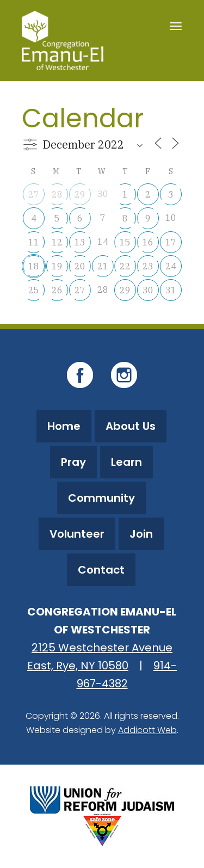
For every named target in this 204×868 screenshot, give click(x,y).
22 (125, 266)
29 (80, 194)
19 (57, 266)
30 (148, 290)
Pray (73, 462)
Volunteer (77, 534)
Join (141, 534)
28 (57, 194)
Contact (101, 570)
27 (34, 194)
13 (80, 242)
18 (34, 266)
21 (103, 266)
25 (34, 290)
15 (125, 242)
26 (57, 290)
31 (171, 290)
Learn (126, 462)
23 (148, 266)
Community (101, 498)
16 (148, 242)
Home (64, 426)
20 (80, 266)
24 (171, 266)
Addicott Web (147, 730)
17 (171, 242)
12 (57, 242)
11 (34, 242)
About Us (131, 426)
